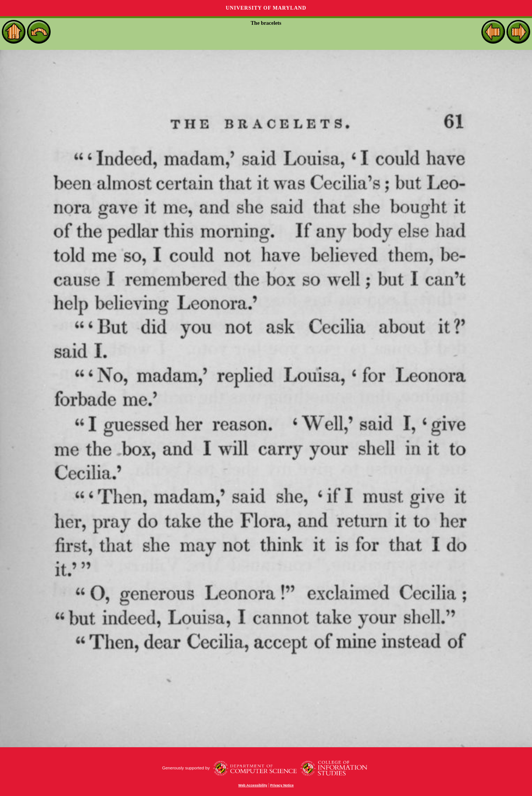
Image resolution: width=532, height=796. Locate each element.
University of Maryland (266, 8)
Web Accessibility (253, 785)
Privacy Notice (282, 785)
